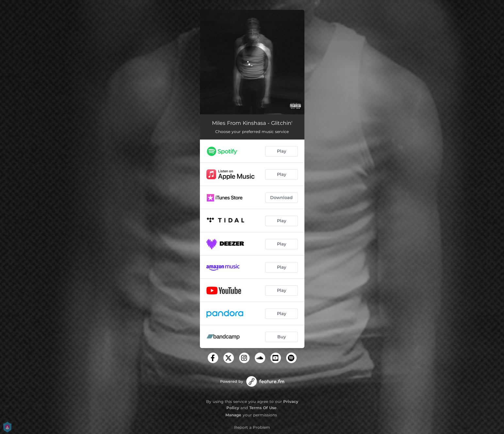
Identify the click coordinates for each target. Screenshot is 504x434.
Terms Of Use (263, 408)
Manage (233, 415)
